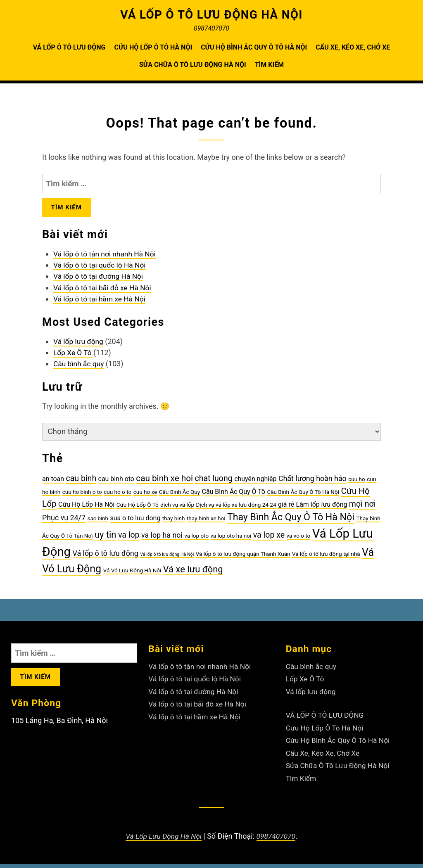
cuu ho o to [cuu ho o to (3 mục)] (118, 496)
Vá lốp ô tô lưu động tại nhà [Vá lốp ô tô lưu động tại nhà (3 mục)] (326, 558)
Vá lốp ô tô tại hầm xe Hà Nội (101, 301)
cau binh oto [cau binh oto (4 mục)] (116, 483)
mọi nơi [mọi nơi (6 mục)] (362, 508)
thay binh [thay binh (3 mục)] (174, 522)
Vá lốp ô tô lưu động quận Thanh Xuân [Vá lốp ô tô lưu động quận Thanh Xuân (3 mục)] (243, 558)
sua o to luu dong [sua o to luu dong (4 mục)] (135, 522)
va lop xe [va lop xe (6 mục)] (269, 539)
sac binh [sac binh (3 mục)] (98, 522)
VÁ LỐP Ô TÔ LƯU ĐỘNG (69, 47)
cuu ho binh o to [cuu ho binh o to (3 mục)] (82, 496)
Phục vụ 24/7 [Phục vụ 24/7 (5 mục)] (64, 522)
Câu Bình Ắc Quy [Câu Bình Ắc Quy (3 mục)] (179, 496)
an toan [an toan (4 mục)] (53, 483)
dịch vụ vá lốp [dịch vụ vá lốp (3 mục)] (177, 509)
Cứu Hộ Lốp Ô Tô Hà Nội (153, 47)
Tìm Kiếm (269, 65)
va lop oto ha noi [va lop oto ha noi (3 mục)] (231, 540)
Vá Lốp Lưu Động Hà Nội (163, 840)
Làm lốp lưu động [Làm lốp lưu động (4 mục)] (322, 509)
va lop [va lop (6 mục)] (129, 539)
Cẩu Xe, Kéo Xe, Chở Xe (353, 47)
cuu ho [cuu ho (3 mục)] (356, 483)
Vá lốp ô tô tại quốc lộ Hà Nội (101, 268)
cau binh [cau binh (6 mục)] (81, 483)
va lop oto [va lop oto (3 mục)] (196, 540)
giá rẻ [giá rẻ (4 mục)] (286, 509)
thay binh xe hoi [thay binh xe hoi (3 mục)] (206, 522)
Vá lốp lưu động (79, 344)
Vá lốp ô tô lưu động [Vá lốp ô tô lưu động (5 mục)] (106, 557)
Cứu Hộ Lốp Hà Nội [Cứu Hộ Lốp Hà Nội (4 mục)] (86, 509)
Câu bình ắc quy (80, 366)
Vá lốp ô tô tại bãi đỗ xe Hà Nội (104, 290)
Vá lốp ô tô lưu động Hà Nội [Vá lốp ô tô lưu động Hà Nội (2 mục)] (167, 559)
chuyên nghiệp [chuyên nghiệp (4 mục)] (255, 483)
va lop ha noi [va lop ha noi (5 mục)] (162, 539)
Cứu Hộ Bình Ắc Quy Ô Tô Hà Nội (254, 47)
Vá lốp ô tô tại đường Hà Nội (100, 279)
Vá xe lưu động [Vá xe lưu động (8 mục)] (193, 573)
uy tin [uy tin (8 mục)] (105, 539)
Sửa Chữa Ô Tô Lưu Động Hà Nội (193, 65)
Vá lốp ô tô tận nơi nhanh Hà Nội (106, 257)
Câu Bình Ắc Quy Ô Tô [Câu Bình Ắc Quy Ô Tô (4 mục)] (234, 496)
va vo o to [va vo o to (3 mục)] (299, 540)
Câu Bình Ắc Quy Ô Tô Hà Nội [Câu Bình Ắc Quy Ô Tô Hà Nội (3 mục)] (303, 496)
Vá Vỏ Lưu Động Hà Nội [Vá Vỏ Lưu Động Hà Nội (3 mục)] (132, 574)
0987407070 (277, 840)
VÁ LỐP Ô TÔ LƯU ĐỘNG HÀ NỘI (212, 14)
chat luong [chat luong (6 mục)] (214, 483)
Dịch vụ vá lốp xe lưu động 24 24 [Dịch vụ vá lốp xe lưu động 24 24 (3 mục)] (236, 509)
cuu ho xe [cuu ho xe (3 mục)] (145, 496)
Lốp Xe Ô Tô (73, 355)
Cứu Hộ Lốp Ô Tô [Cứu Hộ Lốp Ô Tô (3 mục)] (138, 509)
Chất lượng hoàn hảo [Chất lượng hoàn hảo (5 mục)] (312, 483)
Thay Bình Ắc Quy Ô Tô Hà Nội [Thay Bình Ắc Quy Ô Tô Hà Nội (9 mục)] (291, 521)
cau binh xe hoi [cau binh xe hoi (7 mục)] (164, 482)
